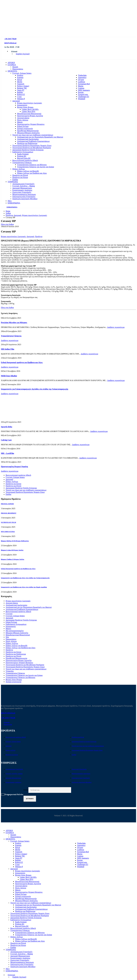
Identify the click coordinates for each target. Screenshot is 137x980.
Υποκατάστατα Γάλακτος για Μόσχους (32, 165)
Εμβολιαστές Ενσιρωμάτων (23, 152)
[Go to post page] (9, 420)
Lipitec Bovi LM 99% (30, 109)
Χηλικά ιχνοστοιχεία (25, 128)
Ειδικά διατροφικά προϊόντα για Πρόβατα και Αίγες (22, 362)
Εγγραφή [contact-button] (30, 799)
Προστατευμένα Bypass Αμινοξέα (30, 116)
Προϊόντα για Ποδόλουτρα (27, 143)
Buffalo (20, 92)
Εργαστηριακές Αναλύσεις (22, 190)
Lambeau (82, 82)
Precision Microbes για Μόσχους (14, 323)
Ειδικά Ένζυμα (23, 126)
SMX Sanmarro (84, 90)
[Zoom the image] (126, 24)
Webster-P (21, 99)
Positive (20, 75)
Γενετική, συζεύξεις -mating (14, 774)
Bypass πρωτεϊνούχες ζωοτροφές (30, 103)
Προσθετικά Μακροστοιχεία (28, 131)
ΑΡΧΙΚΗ (11, 63)
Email (47, 790)
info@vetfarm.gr (10, 43)
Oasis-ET (21, 90)
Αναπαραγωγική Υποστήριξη (23, 184)
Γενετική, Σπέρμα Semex (22, 73)
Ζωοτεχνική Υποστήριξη (22, 192)
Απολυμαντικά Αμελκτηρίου (28, 139)
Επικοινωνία (8, 725)
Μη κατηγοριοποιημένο (15, 631)
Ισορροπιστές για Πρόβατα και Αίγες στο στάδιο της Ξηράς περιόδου (24, 587)
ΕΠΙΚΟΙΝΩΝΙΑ (14, 203)
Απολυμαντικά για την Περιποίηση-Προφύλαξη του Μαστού (40, 137)
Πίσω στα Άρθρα (7, 224)
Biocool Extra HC (24, 158)
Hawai (20, 80)
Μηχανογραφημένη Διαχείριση (24, 194)
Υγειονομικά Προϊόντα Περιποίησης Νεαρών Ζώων (32, 146)
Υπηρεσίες (10, 671)
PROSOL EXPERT (7, 504)
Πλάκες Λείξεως (19, 169)
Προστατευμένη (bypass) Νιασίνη (14, 467)
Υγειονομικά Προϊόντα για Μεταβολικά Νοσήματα (32, 148)
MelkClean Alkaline (9, 376)
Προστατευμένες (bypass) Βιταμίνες (31, 124)
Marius (81, 86)
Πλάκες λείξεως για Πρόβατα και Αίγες (32, 173)
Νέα (7, 637)
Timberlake (82, 75)
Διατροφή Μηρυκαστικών (22, 188)
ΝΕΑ (10, 201)
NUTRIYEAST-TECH (8, 522)
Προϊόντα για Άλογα (20, 177)
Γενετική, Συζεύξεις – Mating (24, 186)
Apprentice (82, 77)
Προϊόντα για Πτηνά (20, 175)
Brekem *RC (22, 88)
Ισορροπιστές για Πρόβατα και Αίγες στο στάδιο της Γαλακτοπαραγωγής (25, 578)
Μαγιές (20, 122)
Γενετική (9, 614)
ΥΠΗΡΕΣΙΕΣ (13, 182)
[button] (2, 826)
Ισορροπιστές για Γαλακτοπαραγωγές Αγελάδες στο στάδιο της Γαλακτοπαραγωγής (35, 389)
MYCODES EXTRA (8, 532)
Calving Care (6, 440)
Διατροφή (16, 101)
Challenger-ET (84, 97)
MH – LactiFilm (7, 453)
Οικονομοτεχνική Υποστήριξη (24, 197)
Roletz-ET (21, 94)
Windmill (82, 99)
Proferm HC (22, 156)
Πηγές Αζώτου (23, 120)
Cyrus (19, 97)
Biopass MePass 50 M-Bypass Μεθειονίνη (15, 541)
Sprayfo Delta (7, 427)
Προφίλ (15, 67)
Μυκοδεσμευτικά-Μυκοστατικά (29, 114)
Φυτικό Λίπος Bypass (25, 107)
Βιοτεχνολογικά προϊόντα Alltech (25, 160)
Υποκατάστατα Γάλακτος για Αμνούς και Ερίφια (36, 167)
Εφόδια (15, 180)
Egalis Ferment (23, 154)
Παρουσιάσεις (18, 69)
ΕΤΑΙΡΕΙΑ (12, 65)
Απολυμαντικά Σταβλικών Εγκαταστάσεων (33, 141)
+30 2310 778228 (10, 39)
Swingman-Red (84, 84)
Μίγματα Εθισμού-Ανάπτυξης (28, 133)
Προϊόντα (39, 236)
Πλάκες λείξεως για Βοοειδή (28, 171)
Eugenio (20, 77)
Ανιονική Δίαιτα (23, 118)
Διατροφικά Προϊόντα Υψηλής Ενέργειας (28, 150)
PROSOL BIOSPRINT (9, 513)
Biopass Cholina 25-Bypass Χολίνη (12, 559)
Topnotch (21, 84)
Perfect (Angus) (23, 86)
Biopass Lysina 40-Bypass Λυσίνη (12, 550)
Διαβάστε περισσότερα (116, 327)
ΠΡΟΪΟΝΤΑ (12, 71)
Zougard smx (83, 94)
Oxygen (81, 80)
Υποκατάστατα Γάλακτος (22, 163)
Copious (81, 88)
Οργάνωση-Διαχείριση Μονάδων (25, 199)
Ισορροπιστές (22, 105)
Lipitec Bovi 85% (29, 111)
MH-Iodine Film (8, 349)
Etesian (81, 92)
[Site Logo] (39, 36)
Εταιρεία (7, 722)
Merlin (20, 82)
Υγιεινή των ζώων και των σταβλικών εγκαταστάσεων (33, 135)
